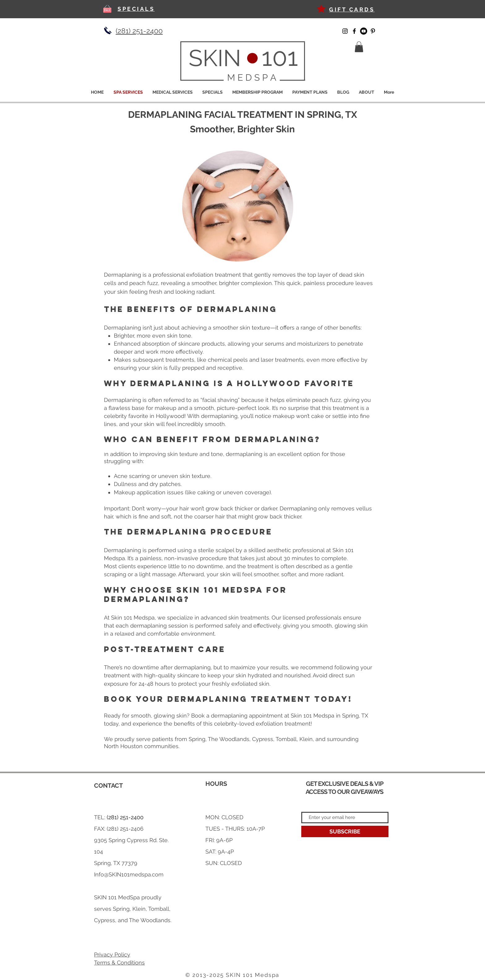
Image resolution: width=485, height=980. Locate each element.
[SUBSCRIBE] (345, 831)
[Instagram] (345, 31)
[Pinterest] (373, 31)
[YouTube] (364, 31)
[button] (359, 47)
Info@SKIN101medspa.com (129, 874)
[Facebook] (354, 31)
